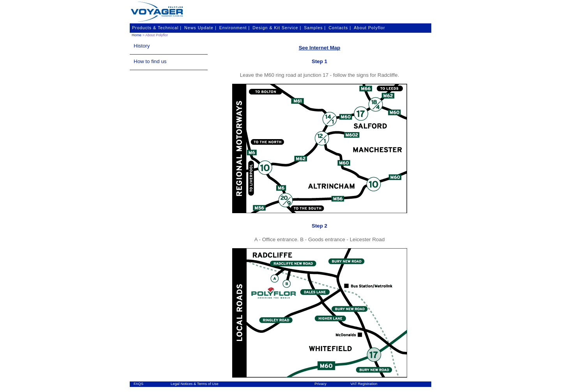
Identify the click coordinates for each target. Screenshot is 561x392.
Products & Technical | (157, 28)
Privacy (320, 384)
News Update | (200, 28)
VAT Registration (364, 384)
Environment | (235, 28)
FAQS (138, 384)
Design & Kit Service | (277, 28)
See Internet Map (320, 48)
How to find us (150, 61)
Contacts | (340, 28)
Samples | (315, 28)
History (142, 46)
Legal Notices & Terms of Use (195, 384)
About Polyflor (369, 28)
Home (137, 35)
